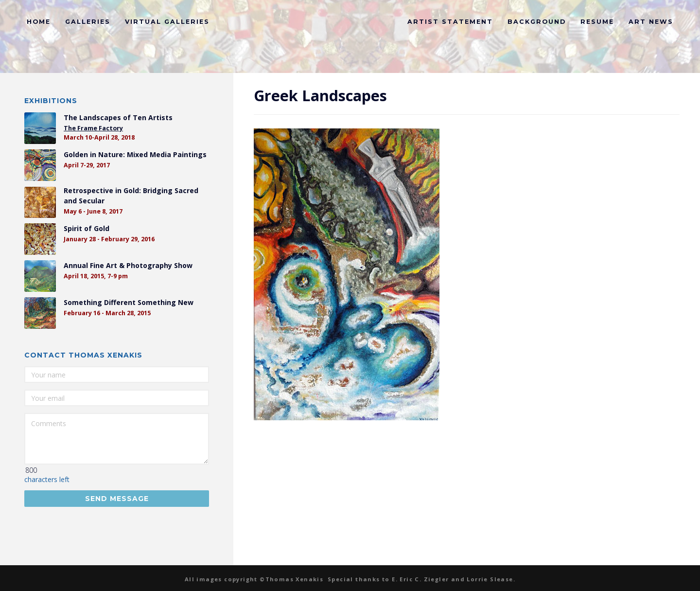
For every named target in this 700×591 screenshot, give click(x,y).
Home (39, 22)
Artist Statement (450, 22)
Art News (651, 22)
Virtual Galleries (167, 22)
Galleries (88, 22)
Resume (597, 22)
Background (537, 22)
